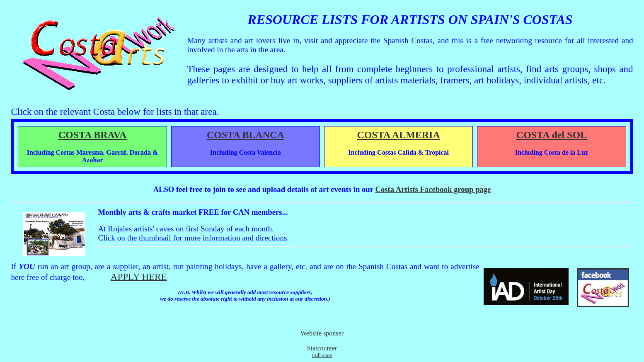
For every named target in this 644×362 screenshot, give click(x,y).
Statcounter (322, 348)
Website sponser (322, 333)
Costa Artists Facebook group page (433, 189)
